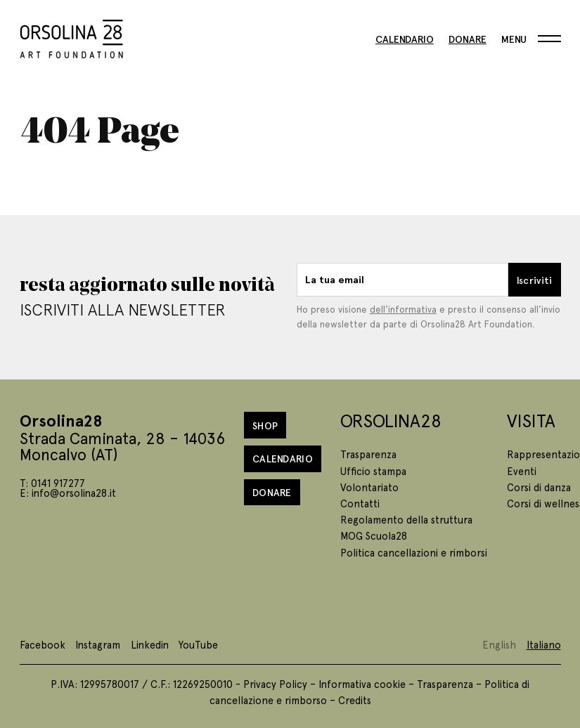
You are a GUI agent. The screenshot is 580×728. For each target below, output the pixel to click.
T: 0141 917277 (52, 483)
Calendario (405, 39)
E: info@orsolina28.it (68, 493)
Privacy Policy (275, 684)
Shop (265, 425)
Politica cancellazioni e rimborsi (414, 552)
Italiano (544, 644)
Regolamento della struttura (406, 519)
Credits (355, 700)
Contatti (360, 503)
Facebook (43, 644)
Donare (468, 39)
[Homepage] (71, 36)
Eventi (522, 471)
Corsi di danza (539, 487)
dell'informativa (403, 309)
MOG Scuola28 (374, 535)
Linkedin (150, 644)
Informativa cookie (362, 684)
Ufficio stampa (373, 471)
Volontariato (369, 487)
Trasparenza (368, 454)
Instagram (98, 644)
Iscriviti (535, 280)
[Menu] (531, 39)
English (499, 644)
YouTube (198, 644)
